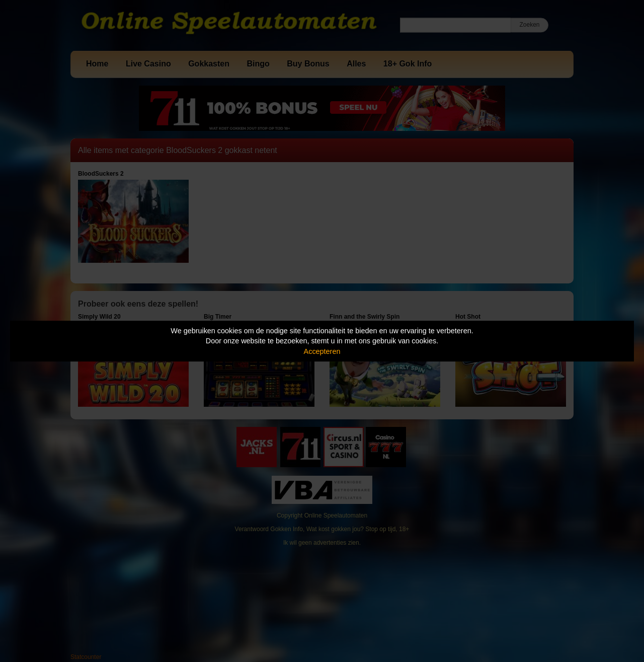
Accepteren (322, 351)
